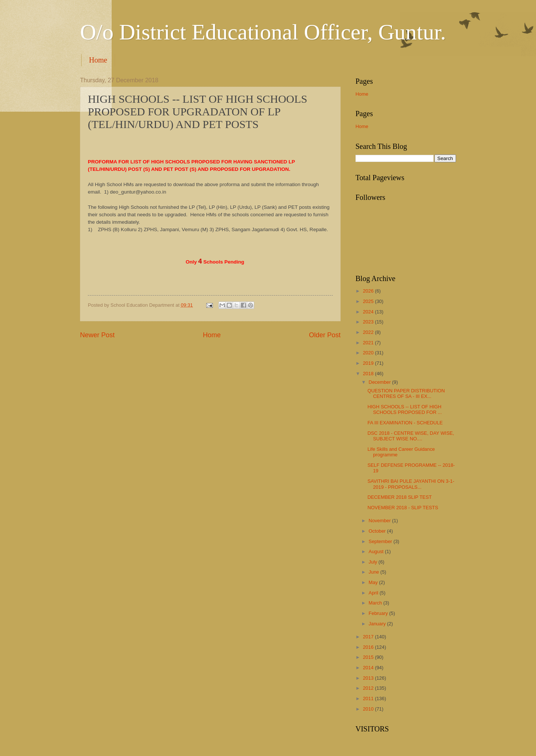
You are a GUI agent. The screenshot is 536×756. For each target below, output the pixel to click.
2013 (369, 678)
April (374, 593)
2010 (369, 709)
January (378, 624)
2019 (369, 363)
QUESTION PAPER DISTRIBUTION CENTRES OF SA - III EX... (406, 393)
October (378, 531)
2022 (369, 332)
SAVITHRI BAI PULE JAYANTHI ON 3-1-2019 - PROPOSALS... (411, 484)
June (374, 572)
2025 (369, 301)
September (381, 541)
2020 (369, 353)
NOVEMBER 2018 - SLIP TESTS (403, 508)
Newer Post (97, 335)
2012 (369, 688)
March (376, 603)
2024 (369, 312)
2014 (369, 668)
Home (98, 60)
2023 (369, 322)
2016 (369, 647)
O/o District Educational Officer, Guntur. (263, 32)
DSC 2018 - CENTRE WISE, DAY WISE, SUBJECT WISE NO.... (411, 436)
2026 (369, 291)
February (379, 613)
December (380, 382)
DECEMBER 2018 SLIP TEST (400, 497)
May (374, 582)
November (380, 521)
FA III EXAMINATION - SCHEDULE (405, 423)
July (373, 562)
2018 (369, 374)
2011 (369, 698)
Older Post (325, 335)
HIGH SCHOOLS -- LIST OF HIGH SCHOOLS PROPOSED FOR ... (405, 409)
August (377, 551)
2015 (369, 657)
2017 (369, 637)
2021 (369, 343)
